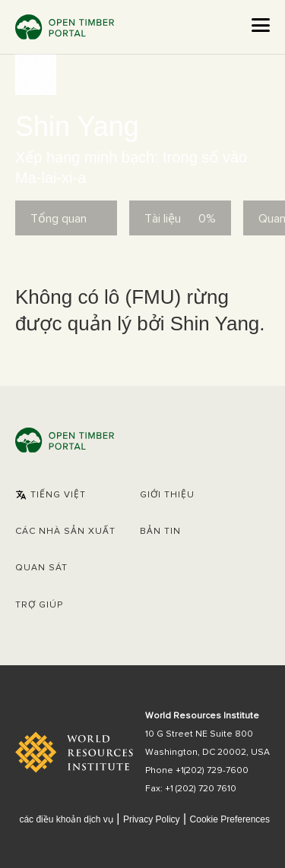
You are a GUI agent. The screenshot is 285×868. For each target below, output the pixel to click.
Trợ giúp (39, 605)
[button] (51, 495)
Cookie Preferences (230, 820)
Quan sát (41, 568)
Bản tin (160, 532)
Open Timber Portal (65, 27)
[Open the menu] (261, 25)
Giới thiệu (167, 495)
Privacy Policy (152, 819)
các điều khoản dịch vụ (66, 819)
